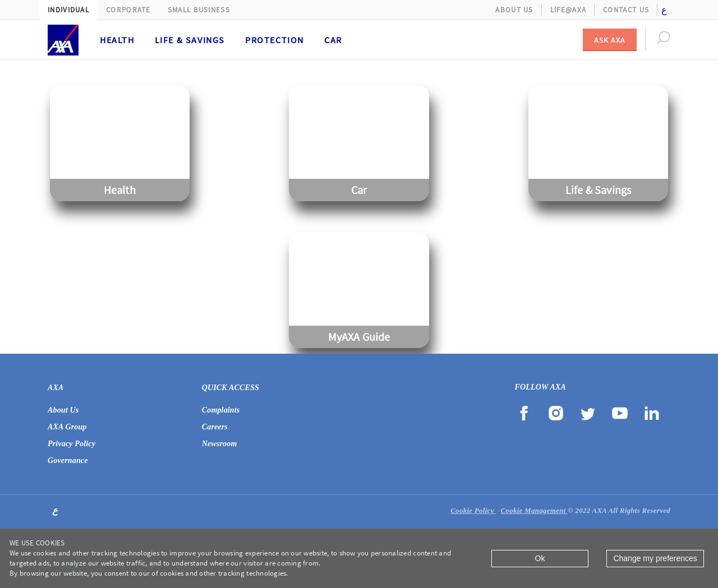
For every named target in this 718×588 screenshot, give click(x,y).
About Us (514, 10)
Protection (275, 40)
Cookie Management (534, 510)
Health (117, 40)
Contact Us (626, 10)
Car (333, 40)
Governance (68, 460)
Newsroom (220, 444)
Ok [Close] (540, 558)
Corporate (128, 10)
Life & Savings (190, 40)
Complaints (221, 410)
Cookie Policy (473, 510)
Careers (215, 427)
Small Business (199, 10)
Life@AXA (568, 10)
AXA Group (67, 427)
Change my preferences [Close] (655, 558)
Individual (68, 10)
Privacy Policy (72, 444)
